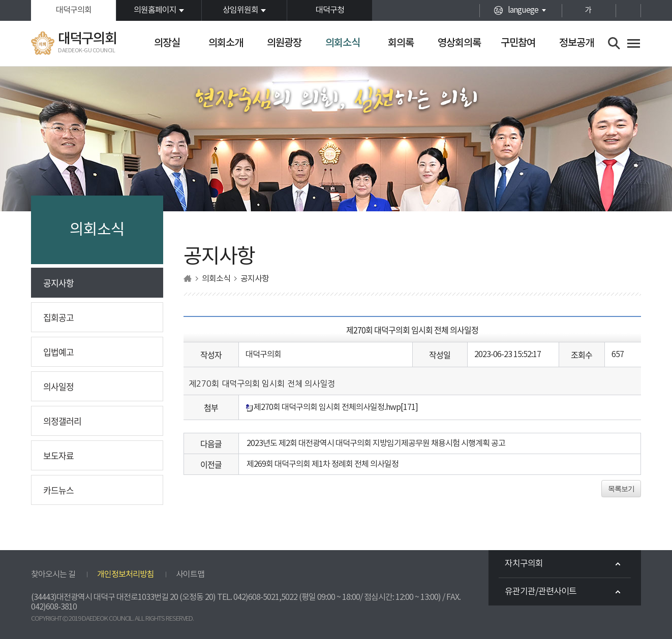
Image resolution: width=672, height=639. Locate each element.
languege (523, 10)
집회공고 (58, 317)
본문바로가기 (0, 0)
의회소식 (343, 43)
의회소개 (226, 43)
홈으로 (188, 279)
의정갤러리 (62, 421)
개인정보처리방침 (126, 574)
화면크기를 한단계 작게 (606, 10)
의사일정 (58, 386)
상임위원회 (240, 10)
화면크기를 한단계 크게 (570, 10)
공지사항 (58, 283)
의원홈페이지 (155, 10)
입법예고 (58, 352)
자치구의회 (524, 564)
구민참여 (518, 43)
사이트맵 (190, 574)
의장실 (167, 43)
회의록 (401, 43)
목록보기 (621, 489)
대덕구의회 (74, 10)
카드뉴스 (58, 490)
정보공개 (576, 43)
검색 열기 (614, 43)
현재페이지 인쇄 (628, 10)
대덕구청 (330, 10)
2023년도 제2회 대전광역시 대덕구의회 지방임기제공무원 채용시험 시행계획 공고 (376, 443)
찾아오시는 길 (53, 574)
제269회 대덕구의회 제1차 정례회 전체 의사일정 (323, 464)
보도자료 (58, 455)
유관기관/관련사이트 (541, 592)
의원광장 (284, 43)
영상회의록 (459, 43)
